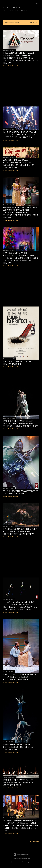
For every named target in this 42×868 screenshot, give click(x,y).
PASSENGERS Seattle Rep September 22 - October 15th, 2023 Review (20, 747)
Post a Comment (13, 66)
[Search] (37, 3)
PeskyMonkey (26, 858)
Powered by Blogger (21, 855)
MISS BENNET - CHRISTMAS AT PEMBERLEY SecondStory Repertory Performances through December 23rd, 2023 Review (20, 58)
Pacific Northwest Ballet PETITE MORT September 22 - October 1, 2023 (19, 782)
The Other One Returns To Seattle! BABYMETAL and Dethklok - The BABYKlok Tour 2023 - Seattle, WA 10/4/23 (21, 606)
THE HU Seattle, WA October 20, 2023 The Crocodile (21, 492)
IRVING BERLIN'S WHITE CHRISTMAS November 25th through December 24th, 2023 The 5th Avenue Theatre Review (21, 258)
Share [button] (5, 66)
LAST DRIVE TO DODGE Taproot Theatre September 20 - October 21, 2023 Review (20, 677)
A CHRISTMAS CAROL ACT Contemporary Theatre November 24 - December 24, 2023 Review (19, 164)
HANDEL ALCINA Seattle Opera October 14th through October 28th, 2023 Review (20, 531)
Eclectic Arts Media (13, 7)
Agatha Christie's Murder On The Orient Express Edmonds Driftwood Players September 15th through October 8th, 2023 (21, 825)
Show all (34, 22)
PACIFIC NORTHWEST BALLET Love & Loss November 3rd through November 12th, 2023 (21, 423)
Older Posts (34, 842)
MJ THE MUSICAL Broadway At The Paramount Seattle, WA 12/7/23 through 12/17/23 (20, 135)
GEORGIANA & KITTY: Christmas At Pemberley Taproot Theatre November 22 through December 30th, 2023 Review (21, 212)
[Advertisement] (21, 87)
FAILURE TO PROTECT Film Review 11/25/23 (17, 363)
